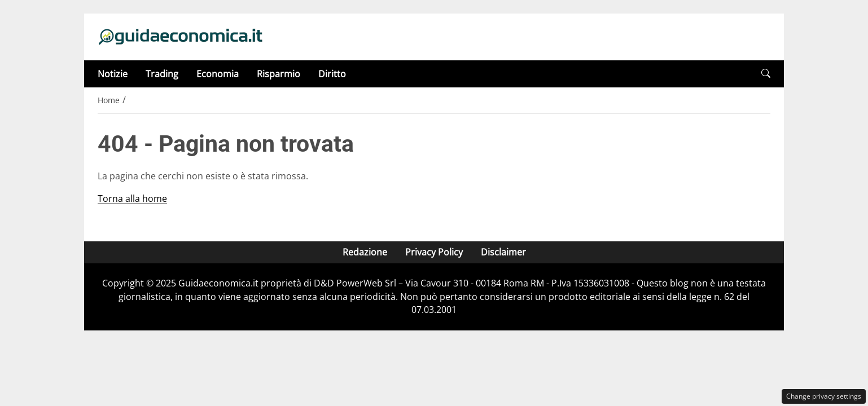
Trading (162, 74)
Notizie (113, 74)
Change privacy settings (824, 396)
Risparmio (279, 74)
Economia (218, 74)
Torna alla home (132, 198)
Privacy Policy (434, 252)
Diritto (332, 74)
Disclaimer (503, 252)
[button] (766, 74)
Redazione (365, 252)
